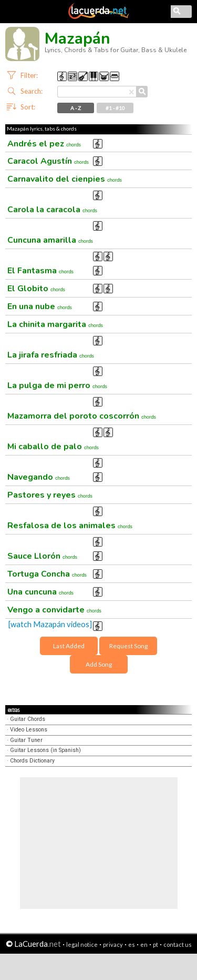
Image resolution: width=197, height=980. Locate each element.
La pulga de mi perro (57, 385)
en (144, 944)
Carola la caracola (52, 210)
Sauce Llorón (42, 556)
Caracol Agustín (48, 161)
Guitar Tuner (26, 740)
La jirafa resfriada (51, 355)
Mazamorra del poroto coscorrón (82, 416)
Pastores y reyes (50, 495)
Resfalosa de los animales (70, 526)
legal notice (82, 944)
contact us (178, 944)
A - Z (76, 108)
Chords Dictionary (32, 761)
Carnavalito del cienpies (65, 179)
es (132, 944)
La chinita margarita (55, 324)
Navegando (39, 477)
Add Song (99, 664)
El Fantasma (40, 271)
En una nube (40, 306)
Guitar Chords (28, 719)
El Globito (36, 289)
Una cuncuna (40, 592)
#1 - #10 (115, 108)
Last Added (69, 646)
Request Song (128, 646)
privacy (113, 944)
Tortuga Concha (47, 574)
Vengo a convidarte (54, 610)
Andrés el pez (44, 144)
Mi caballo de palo (53, 447)
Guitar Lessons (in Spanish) (45, 750)
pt (155, 944)
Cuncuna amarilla (50, 240)
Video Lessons (29, 730)
